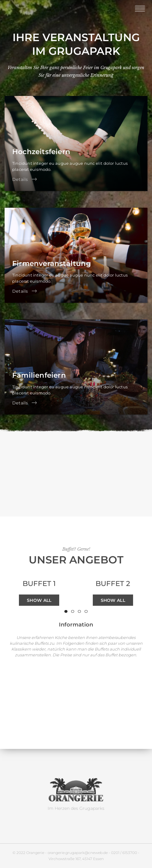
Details (20, 179)
